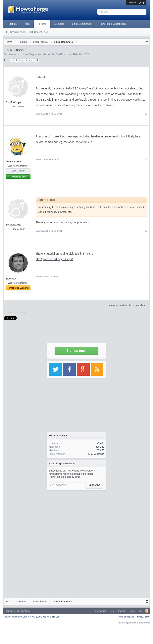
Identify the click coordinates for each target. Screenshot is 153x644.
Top (141, 611)
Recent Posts (41, 32)
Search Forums (18, 32)
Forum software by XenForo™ (32, 617)
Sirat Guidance (96, 454)
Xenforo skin (12, 611)
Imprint (122, 611)
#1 (146, 114)
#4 (146, 276)
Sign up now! (76, 351)
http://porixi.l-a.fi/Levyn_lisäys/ (54, 259)
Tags (27, 24)
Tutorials (12, 24)
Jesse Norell (13, 161)
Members (59, 24)
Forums (42, 24)
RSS (147, 611)
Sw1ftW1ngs (13, 102)
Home (132, 611)
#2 (146, 159)
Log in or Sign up (136, 2)
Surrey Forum (144, 622)
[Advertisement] (76, 518)
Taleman (40, 276)
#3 (146, 231)
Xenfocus (26, 611)
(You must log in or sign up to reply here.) (129, 305)
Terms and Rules (126, 617)
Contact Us (100, 611)
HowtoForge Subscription (112, 24)
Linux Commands (82, 24)
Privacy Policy (143, 617)
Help (112, 611)
